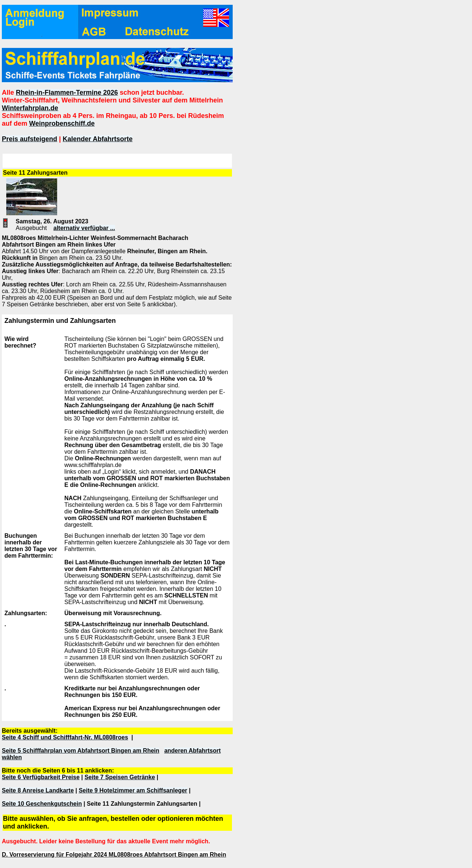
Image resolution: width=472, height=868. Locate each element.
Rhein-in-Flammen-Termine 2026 (67, 93)
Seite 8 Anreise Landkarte (38, 790)
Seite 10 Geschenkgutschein (42, 804)
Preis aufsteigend (29, 139)
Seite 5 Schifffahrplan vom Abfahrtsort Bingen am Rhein (81, 751)
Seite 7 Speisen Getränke (120, 777)
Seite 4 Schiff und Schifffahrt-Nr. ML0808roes (65, 737)
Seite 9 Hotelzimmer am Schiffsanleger (133, 790)
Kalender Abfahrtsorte (98, 139)
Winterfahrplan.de (30, 108)
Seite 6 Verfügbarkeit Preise (41, 777)
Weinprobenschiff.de (62, 123)
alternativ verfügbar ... (84, 228)
